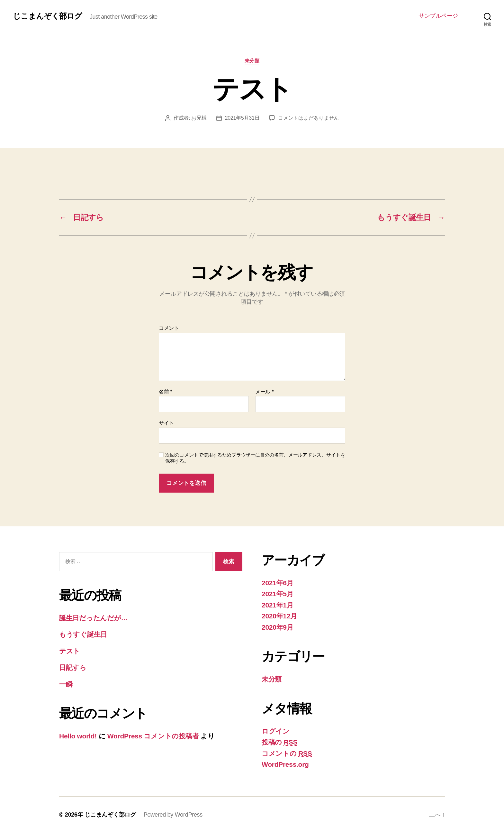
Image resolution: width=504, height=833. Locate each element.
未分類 (252, 61)
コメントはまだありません (308, 118)
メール (264, 392)
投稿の (279, 742)
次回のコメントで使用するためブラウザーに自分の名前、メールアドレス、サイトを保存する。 (255, 458)
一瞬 (66, 684)
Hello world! (78, 736)
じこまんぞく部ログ (47, 16)
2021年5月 (278, 594)
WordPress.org (285, 764)
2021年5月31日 (242, 118)
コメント (169, 328)
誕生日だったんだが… (93, 618)
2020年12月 (279, 616)
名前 (166, 392)
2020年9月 (278, 627)
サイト (166, 423)
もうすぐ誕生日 (83, 634)
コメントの (287, 753)
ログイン (276, 731)
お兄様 (199, 118)
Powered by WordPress (173, 815)
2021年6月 (278, 583)
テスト (70, 651)
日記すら (73, 667)
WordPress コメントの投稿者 (153, 736)
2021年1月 (278, 605)
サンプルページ (438, 16)
